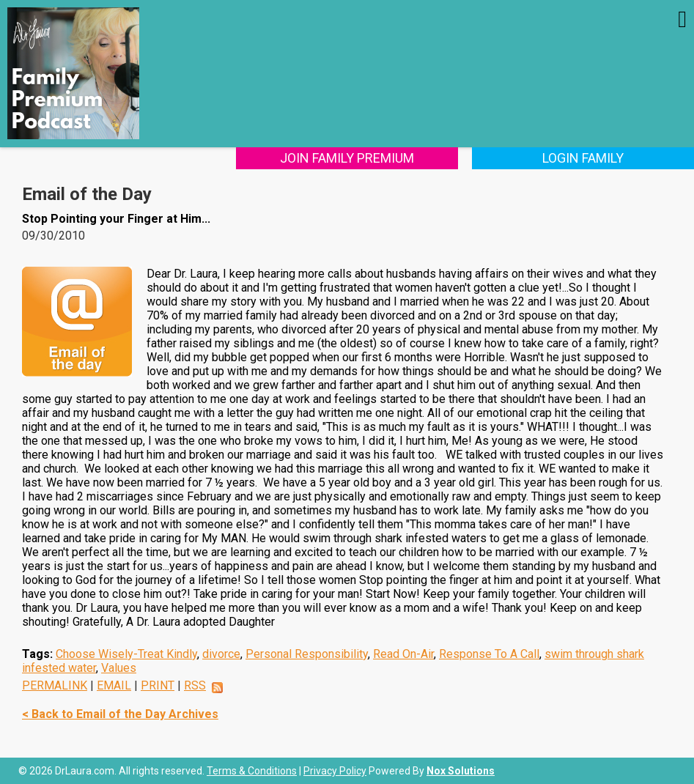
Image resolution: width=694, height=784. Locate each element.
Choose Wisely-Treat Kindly (126, 654)
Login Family (583, 158)
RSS (195, 685)
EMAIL (114, 685)
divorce (221, 654)
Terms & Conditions (252, 771)
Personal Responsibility (307, 654)
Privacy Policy (335, 771)
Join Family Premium (347, 158)
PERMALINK (55, 685)
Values (119, 668)
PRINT (158, 685)
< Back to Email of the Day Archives (120, 714)
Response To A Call (489, 654)
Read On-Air (403, 654)
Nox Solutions (461, 771)
